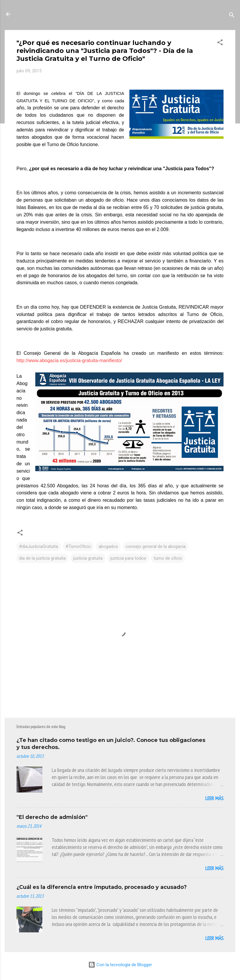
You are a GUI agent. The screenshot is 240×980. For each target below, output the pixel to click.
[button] (220, 43)
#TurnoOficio (78, 546)
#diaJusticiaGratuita (39, 546)
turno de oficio (168, 558)
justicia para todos (128, 558)
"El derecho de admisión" (52, 817)
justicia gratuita (88, 558)
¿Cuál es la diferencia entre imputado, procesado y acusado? (102, 887)
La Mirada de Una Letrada (60, 14)
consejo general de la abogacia (156, 546)
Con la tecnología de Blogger (120, 965)
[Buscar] (232, 16)
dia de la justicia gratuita (42, 558)
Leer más (214, 798)
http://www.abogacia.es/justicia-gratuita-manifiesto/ (69, 361)
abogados (108, 546)
